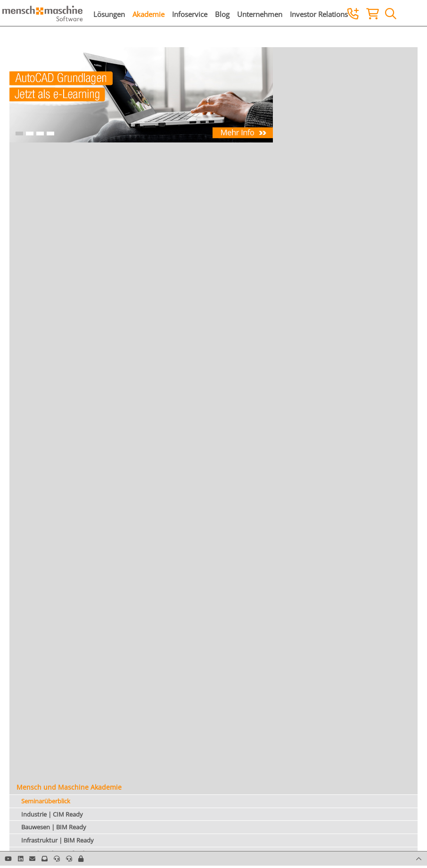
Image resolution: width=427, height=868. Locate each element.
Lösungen (109, 14)
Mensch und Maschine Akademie (69, 787)
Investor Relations (319, 14)
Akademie (148, 14)
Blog (222, 14)
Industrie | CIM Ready (52, 814)
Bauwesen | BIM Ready (54, 827)
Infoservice (190, 14)
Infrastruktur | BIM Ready (57, 840)
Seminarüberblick (46, 801)
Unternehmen (260, 14)
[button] (81, 859)
